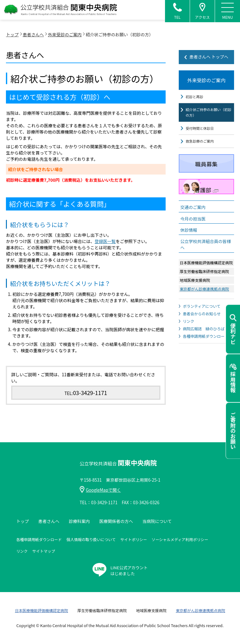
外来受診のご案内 (65, 34)
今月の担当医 (193, 215)
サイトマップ (44, 551)
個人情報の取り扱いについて (91, 539)
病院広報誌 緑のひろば (204, 325)
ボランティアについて (202, 302)
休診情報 (189, 226)
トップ (12, 34)
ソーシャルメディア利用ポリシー (180, 539)
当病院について (157, 521)
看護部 (206, 186)
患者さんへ (33, 34)
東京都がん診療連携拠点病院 (204, 285)
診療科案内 (79, 521)
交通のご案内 (193, 204)
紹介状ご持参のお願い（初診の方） (207, 110)
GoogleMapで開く (100, 490)
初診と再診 (194, 95)
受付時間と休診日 (199, 125)
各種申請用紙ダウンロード (206, 332)
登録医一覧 (105, 241)
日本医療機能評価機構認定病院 (42, 610)
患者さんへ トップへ (209, 57)
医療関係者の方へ (116, 521)
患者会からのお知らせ (202, 310)
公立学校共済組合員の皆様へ (206, 241)
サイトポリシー (134, 539)
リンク (188, 317)
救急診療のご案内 (199, 138)
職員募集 (206, 160)
